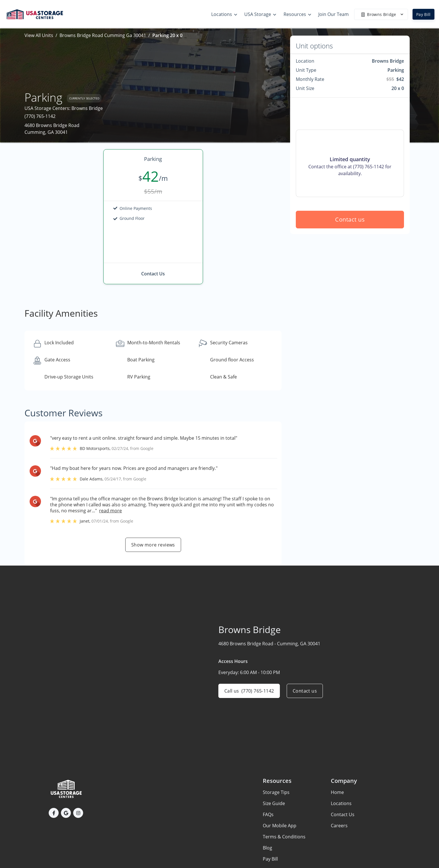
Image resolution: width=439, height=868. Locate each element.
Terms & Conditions (284, 837)
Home (337, 792)
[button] (54, 813)
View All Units (39, 35)
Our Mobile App (280, 826)
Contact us (350, 219)
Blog (267, 848)
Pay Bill (423, 14)
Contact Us (343, 814)
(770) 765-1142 (40, 116)
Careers (339, 826)
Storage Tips (276, 792)
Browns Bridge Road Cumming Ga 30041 (103, 35)
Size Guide (274, 803)
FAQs (268, 814)
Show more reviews (153, 545)
